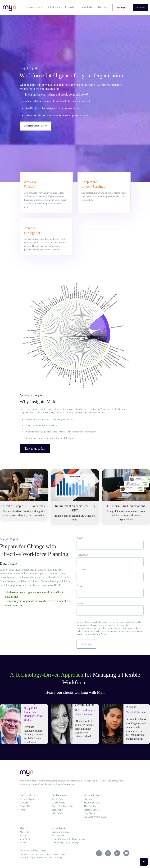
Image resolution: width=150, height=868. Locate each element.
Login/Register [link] (121, 7)
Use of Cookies (60, 854)
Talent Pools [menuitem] (57, 799)
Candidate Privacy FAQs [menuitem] (95, 817)
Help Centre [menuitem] (57, 813)
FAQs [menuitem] (22, 810)
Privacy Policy (45, 854)
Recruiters (71, 7)
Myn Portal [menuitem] (25, 839)
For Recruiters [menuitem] (27, 795)
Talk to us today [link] (35, 449)
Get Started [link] (140, 7)
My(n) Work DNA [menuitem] (92, 803)
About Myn (87, 7)
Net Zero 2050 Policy (54, 857)
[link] (9, 7)
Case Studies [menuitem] (58, 810)
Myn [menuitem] (22, 828)
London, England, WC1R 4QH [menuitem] (66, 843)
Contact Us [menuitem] (25, 806)
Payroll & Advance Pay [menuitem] (62, 806)
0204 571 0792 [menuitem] (59, 835)
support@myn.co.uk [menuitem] (61, 832)
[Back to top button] (144, 862)
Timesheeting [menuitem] (90, 806)
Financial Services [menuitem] (92, 810)
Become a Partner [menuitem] (28, 799)
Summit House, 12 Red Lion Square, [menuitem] (68, 839)
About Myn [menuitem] (25, 832)
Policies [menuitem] (23, 843)
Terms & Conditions (28, 854)
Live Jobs (103, 7)
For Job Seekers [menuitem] (92, 795)
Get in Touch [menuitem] (58, 828)
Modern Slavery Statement (31, 857)
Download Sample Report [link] (35, 126)
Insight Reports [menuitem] (59, 803)
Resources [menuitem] (24, 835)
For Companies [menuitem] (60, 795)
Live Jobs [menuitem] (24, 803)
